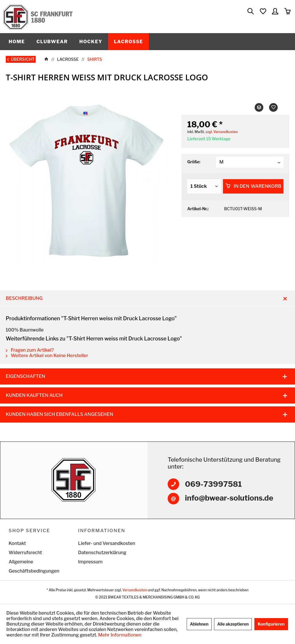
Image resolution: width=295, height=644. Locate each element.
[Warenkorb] (288, 12)
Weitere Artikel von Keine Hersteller (47, 356)
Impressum (90, 562)
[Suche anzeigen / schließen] (250, 12)
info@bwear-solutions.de (229, 498)
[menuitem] (250, 12)
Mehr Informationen (120, 635)
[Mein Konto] (275, 12)
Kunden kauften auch (34, 395)
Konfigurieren (271, 624)
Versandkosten (135, 590)
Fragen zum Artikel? (30, 350)
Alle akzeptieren (233, 624)
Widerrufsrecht (25, 553)
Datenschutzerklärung (102, 553)
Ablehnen (199, 624)
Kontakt (17, 543)
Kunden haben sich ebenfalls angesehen (59, 414)
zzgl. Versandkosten (222, 132)
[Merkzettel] (263, 12)
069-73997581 (213, 484)
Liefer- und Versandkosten (107, 543)
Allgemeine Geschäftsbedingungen (34, 566)
